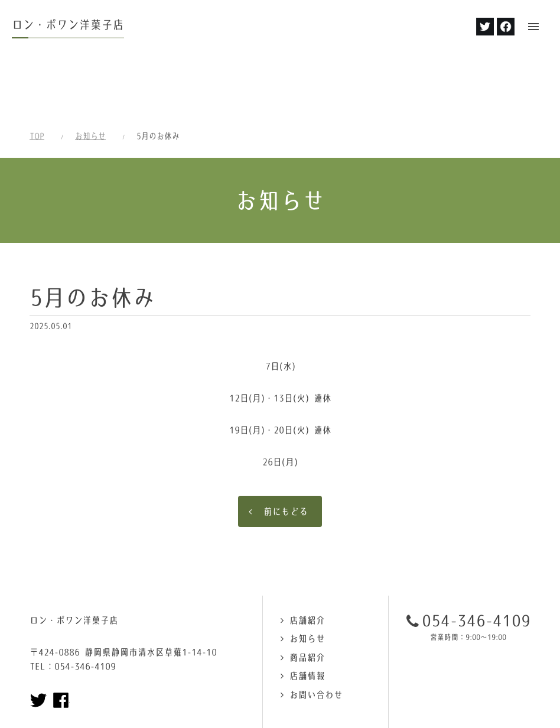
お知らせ (90, 75)
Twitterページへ (38, 639)
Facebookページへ (61, 639)
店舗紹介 (307, 559)
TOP (37, 75)
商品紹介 (307, 597)
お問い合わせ (316, 634)
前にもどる (286, 451)
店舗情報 (307, 615)
